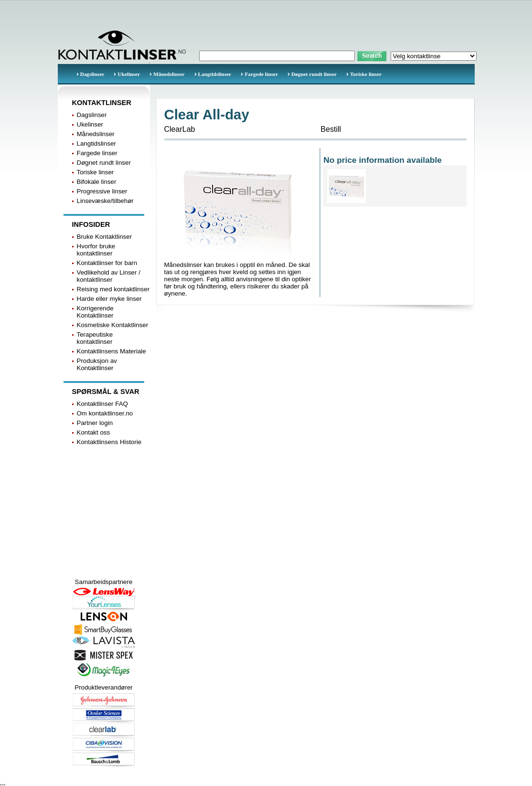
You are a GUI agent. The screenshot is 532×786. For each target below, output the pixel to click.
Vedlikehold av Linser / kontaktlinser (109, 276)
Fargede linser (261, 74)
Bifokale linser (97, 182)
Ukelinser (129, 74)
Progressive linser (102, 191)
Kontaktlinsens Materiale (112, 351)
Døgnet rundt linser (314, 74)
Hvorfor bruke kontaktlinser (96, 250)
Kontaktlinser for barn (107, 263)
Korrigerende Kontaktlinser (95, 312)
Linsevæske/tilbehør (105, 201)
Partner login (95, 423)
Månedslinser (169, 74)
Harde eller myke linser (109, 299)
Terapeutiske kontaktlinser (95, 338)
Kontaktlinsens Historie (109, 442)
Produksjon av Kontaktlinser (97, 364)
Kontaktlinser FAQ (102, 404)
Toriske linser (366, 74)
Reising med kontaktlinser (113, 289)
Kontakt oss (94, 432)
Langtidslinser (215, 74)
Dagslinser (92, 74)
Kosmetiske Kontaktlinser (113, 325)
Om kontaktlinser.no (105, 413)
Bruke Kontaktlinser (105, 237)
